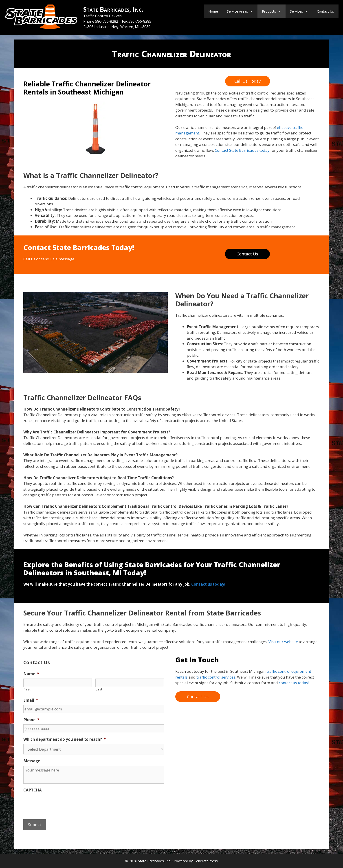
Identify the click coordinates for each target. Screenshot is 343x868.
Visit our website (283, 642)
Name (31, 674)
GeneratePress (206, 861)
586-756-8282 (107, 21)
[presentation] (57, 803)
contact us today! (294, 683)
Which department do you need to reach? (65, 739)
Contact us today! (208, 584)
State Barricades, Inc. (113, 9)
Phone (31, 720)
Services (301, 11)
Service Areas (242, 11)
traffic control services (216, 677)
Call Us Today (247, 81)
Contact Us (325, 11)
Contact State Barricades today (242, 150)
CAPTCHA (33, 790)
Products (274, 11)
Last (99, 689)
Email (31, 700)
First (27, 689)
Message (32, 761)
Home (213, 11)
